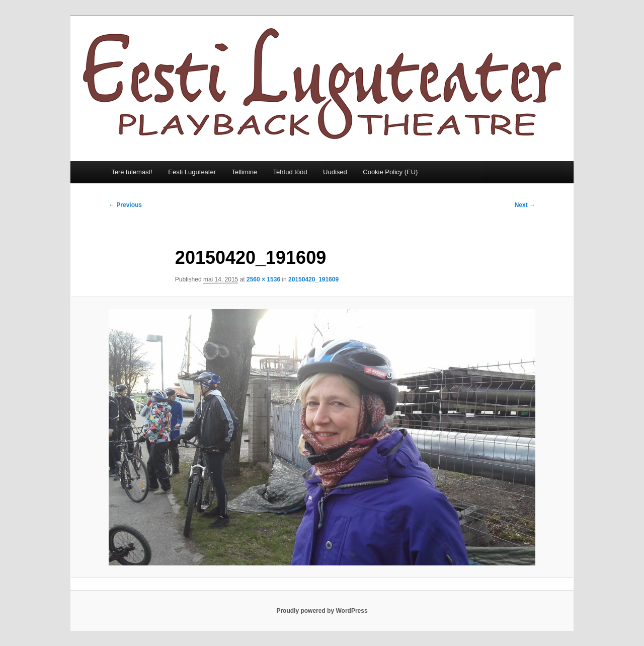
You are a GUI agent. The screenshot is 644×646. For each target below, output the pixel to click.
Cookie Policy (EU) (390, 172)
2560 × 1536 (263, 279)
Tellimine (245, 172)
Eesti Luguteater (192, 172)
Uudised (335, 172)
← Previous (125, 205)
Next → (525, 205)
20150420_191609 (313, 279)
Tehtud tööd (290, 172)
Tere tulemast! (132, 172)
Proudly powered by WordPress (322, 611)
